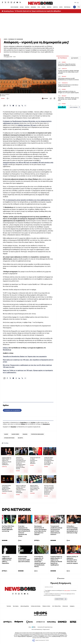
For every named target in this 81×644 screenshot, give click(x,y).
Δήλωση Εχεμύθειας (25, 606)
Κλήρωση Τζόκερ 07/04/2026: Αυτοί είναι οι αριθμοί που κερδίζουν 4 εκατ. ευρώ (35, 488)
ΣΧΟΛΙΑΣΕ (45, 98)
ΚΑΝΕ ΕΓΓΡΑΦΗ (61, 599)
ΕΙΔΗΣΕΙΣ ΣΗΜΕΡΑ (15, 434)
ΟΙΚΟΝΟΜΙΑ (33, 7)
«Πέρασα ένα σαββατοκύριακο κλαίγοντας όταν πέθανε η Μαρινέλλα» (7, 560)
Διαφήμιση (72, 606)
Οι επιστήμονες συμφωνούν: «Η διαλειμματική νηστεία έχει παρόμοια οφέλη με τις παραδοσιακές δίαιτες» (40, 562)
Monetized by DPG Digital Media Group (45, 627)
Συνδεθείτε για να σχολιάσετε (12, 410)
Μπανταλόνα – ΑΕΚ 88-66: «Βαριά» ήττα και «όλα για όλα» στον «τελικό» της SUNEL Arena (68, 99)
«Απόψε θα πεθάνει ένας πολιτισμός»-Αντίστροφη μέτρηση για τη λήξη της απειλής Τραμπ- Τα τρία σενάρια (49, 461)
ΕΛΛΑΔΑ (22, 7)
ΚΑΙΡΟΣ (61, 7)
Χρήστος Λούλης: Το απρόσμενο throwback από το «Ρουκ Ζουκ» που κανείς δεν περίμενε (72, 560)
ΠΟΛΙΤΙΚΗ (27, 7)
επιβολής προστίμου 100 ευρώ (27, 125)
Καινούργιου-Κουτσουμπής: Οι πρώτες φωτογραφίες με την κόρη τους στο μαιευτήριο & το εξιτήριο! (40, 530)
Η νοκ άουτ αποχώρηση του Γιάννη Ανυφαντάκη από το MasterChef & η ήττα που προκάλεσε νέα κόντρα (24, 531)
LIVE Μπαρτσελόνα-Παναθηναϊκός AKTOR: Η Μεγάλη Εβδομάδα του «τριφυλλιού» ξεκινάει (7, 488)
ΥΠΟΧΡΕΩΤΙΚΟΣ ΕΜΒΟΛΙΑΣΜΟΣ (37, 434)
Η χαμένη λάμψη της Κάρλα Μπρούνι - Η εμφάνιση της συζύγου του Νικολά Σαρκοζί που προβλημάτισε (7, 461)
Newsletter (14, 427)
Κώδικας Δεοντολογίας (36, 606)
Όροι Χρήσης (16, 606)
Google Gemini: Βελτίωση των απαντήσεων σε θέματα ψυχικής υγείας (68, 85)
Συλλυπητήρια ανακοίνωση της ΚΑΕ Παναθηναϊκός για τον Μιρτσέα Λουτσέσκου (68, 79)
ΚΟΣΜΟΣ (43, 7)
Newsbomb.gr (7, 350)
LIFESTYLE (55, 7)
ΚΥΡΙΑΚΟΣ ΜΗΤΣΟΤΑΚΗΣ (9, 438)
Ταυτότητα (9, 606)
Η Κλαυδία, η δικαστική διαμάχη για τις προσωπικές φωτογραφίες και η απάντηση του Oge (72, 529)
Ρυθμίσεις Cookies (46, 606)
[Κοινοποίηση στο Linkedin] (19, 106)
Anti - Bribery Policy (56, 606)
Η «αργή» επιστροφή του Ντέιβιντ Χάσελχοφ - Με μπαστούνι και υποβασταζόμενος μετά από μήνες (68, 72)
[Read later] (54, 98)
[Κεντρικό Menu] (79, 7)
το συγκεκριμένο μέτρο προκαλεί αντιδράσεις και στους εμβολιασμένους (28, 200)
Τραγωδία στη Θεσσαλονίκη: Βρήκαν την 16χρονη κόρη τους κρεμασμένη (25, 356)
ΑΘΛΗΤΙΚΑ (49, 7)
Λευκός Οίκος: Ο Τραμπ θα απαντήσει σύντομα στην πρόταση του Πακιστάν (67, 65)
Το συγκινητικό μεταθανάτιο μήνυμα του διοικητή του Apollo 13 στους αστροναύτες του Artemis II (56, 530)
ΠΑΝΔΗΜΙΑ (25, 434)
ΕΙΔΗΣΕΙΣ (6, 434)
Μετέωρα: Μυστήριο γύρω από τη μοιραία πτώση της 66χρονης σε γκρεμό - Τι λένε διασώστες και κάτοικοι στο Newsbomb (49, 490)
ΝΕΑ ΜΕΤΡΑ (20, 438)
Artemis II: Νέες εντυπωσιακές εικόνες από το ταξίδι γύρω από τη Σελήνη (24, 559)
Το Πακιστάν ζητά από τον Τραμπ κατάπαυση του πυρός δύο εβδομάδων (38, 11)
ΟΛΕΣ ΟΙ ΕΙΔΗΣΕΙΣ (14, 7)
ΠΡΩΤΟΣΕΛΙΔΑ (67, 7)
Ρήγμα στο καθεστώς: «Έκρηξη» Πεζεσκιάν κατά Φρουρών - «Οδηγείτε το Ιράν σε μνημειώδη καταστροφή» (21, 489)
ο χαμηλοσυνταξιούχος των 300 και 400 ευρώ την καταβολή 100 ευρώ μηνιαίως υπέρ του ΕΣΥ (28, 162)
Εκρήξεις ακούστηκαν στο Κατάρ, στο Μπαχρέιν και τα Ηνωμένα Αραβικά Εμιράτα (68, 92)
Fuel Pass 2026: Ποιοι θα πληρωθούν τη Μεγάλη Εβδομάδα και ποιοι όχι (8, 529)
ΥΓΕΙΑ (39, 7)
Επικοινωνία (65, 606)
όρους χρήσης (67, 590)
